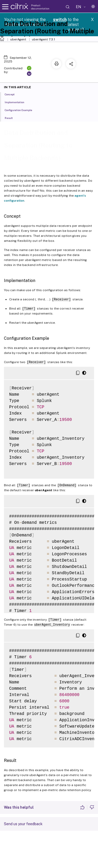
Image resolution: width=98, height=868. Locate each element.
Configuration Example (21, 110)
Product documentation (40, 7)
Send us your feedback (23, 824)
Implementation (17, 102)
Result (12, 118)
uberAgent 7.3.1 (44, 39)
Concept (13, 94)
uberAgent (18, 39)
